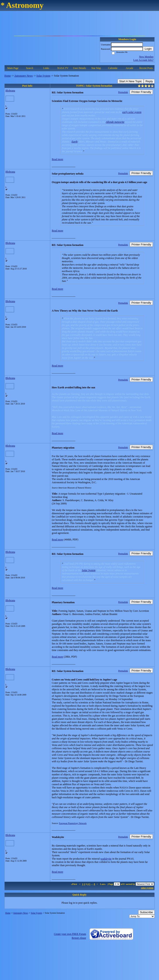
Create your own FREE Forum (70, 934)
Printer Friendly (141, 92)
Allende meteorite (115, 122)
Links (46, 68)
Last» (103, 884)
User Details (79, 68)
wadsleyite (106, 859)
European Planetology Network (73, 823)
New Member (146, 57)
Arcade (129, 68)
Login (148, 49)
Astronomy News (23, 76)
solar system (147, 888)
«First (74, 884)
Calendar (113, 68)
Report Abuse (79, 938)
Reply (149, 81)
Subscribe (146, 912)
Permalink (123, 92)
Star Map (96, 68)
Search (30, 68)
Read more (57, 159)
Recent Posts (146, 68)
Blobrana (10, 91)
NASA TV (63, 68)
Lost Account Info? (143, 60)
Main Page (13, 68)
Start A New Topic (131, 81)
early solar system (132, 112)
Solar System (43, 76)
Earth (75, 142)
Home (8, 76)
